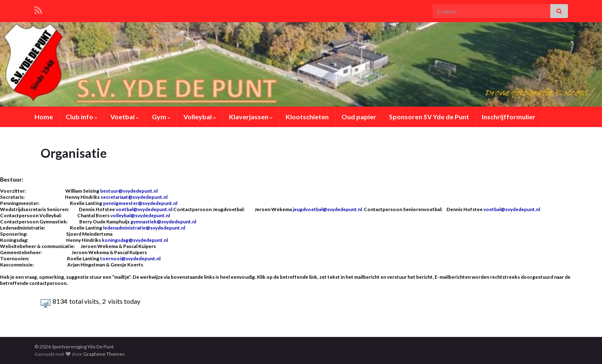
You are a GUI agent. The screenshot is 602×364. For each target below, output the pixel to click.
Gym (161, 117)
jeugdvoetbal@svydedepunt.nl (327, 209)
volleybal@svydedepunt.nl (140, 215)
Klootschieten (307, 117)
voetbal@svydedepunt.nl (144, 209)
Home (44, 117)
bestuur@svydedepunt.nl (129, 191)
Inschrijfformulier (509, 117)
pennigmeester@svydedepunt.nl (140, 203)
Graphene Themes (104, 354)
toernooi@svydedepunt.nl (130, 258)
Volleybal (200, 117)
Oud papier (359, 117)
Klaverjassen (251, 117)
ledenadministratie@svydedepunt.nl (144, 228)
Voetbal (125, 117)
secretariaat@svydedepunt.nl (134, 197)
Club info (82, 117)
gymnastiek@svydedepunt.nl (163, 222)
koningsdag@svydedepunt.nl (135, 240)
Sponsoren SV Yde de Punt (429, 117)
